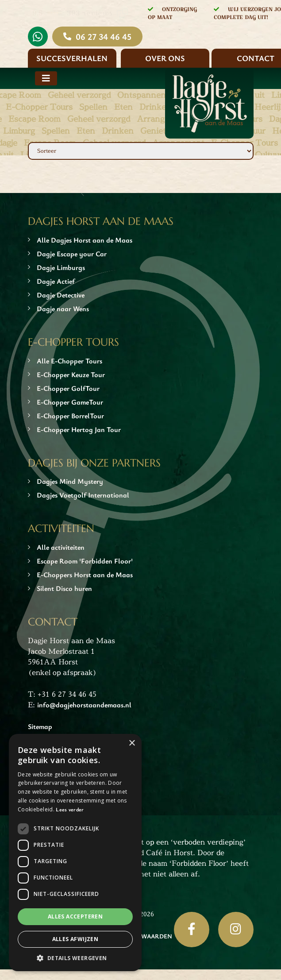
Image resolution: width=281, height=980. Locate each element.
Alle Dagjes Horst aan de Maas (85, 240)
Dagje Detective (61, 295)
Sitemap (40, 726)
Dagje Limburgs (61, 267)
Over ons (165, 58)
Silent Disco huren (64, 588)
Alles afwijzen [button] (75, 939)
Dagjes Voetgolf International (83, 495)
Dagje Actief (56, 281)
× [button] (132, 743)
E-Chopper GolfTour (68, 388)
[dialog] (75, 853)
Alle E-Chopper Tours (69, 361)
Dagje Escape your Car (72, 254)
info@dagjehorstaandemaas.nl (84, 705)
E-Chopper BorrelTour (70, 416)
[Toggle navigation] (46, 78)
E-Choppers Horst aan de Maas (85, 575)
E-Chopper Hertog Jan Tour (79, 429)
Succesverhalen (72, 58)
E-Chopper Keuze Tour (71, 374)
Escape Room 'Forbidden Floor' (85, 561)
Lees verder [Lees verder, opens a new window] (70, 809)
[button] (75, 958)
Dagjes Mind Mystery (70, 481)
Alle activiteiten (61, 547)
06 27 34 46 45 (104, 37)
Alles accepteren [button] (75, 916)
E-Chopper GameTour (70, 402)
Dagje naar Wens (63, 309)
